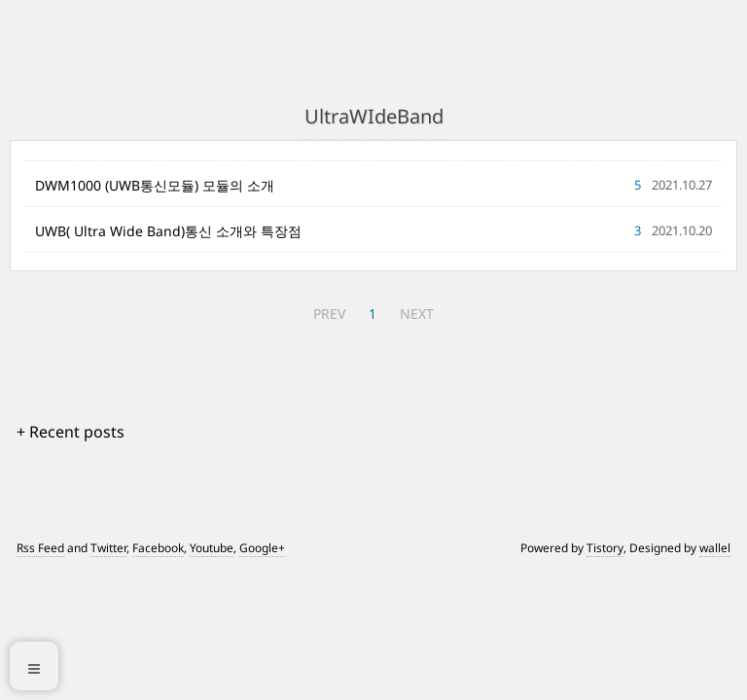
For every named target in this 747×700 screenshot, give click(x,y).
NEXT (417, 314)
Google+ (262, 548)
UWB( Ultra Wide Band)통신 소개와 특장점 (168, 231)
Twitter (108, 548)
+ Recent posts (71, 432)
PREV (329, 314)
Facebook (158, 548)
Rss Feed (40, 548)
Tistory (605, 548)
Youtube (212, 548)
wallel (715, 548)
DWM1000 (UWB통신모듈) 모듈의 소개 (155, 185)
